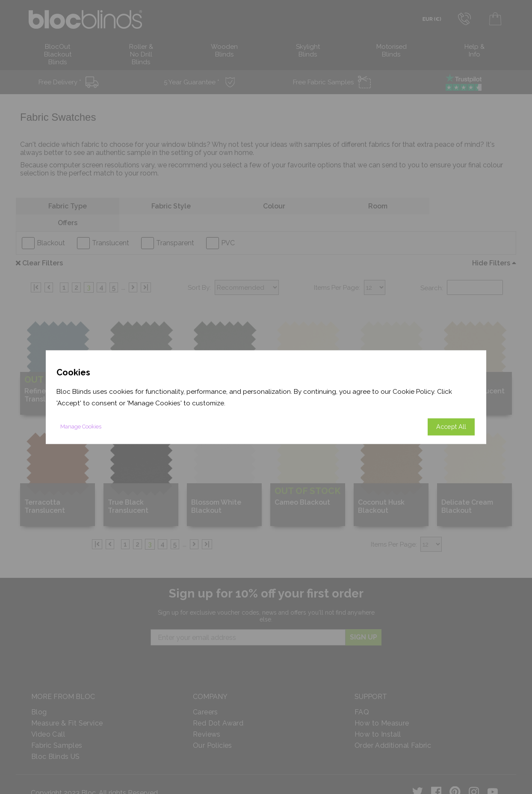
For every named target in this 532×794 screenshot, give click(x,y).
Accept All (451, 427)
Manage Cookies (81, 427)
